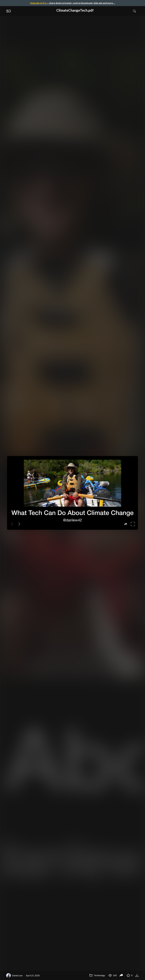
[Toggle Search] (134, 11)
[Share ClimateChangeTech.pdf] (121, 975)
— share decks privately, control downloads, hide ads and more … (72, 3)
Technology (97, 975)
